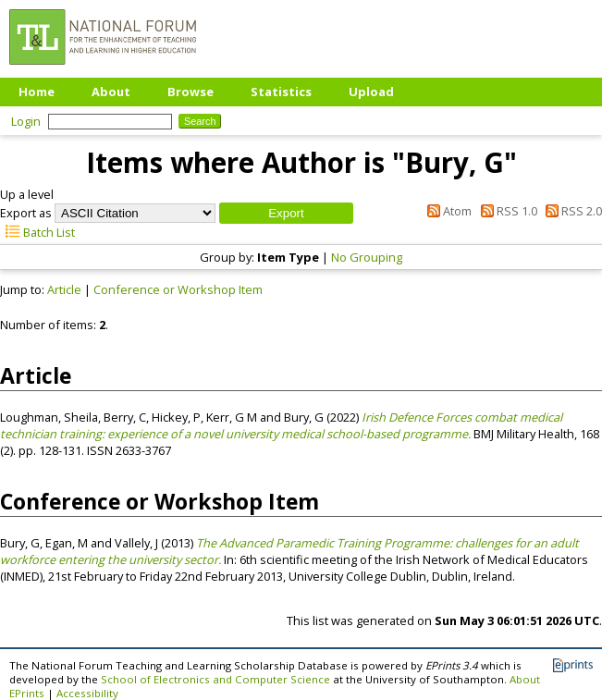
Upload (371, 92)
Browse (190, 92)
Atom (447, 211)
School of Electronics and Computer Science (215, 679)
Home (37, 92)
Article (64, 289)
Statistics (281, 92)
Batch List (37, 232)
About (111, 92)
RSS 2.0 (571, 211)
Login (26, 121)
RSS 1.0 (505, 211)
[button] (286, 213)
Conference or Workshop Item (178, 289)
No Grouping (367, 257)
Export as (26, 213)
